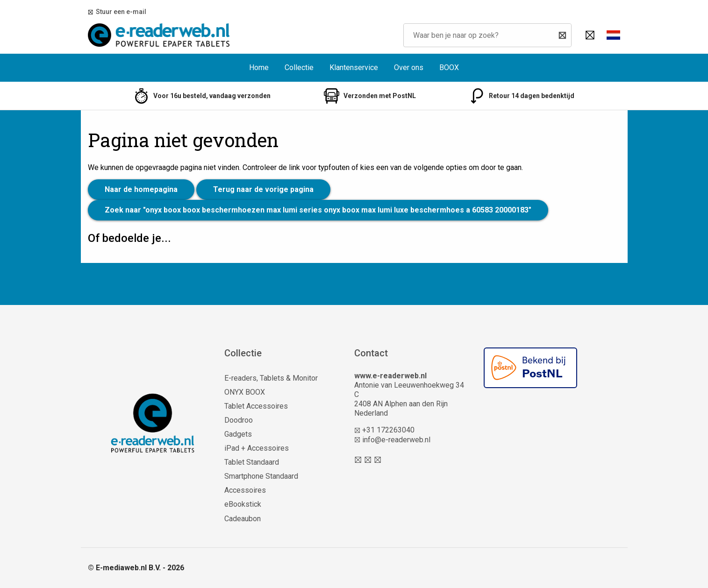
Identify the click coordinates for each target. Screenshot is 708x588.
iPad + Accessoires (257, 448)
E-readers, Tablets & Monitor (271, 378)
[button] (614, 35)
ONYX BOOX (245, 392)
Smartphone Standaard (261, 476)
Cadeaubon (243, 519)
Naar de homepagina (141, 189)
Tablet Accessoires (256, 406)
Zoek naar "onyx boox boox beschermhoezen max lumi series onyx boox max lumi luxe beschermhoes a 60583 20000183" (318, 210)
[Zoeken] (562, 35)
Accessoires (245, 490)
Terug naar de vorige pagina (263, 189)
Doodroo (239, 420)
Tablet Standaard (252, 462)
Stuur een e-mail (120, 12)
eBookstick (243, 504)
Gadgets (238, 434)
